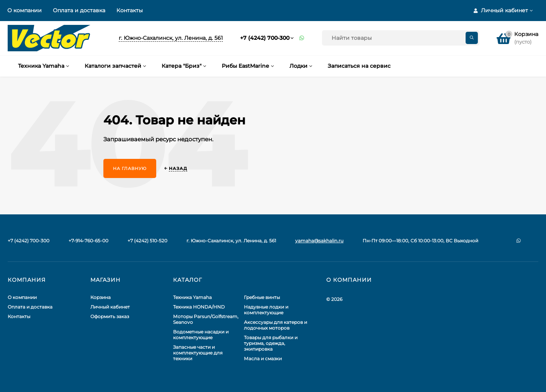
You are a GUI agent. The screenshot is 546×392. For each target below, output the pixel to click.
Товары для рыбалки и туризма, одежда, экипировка (271, 343)
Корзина (101, 297)
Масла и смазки (263, 359)
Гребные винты (262, 297)
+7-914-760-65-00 (88, 241)
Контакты (130, 10)
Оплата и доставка (79, 10)
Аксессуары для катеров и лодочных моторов (275, 325)
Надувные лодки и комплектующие (266, 310)
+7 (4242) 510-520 (147, 241)
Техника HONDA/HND (199, 307)
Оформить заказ (110, 316)
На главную (130, 168)
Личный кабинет (110, 307)
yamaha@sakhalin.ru (319, 241)
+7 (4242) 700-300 (265, 38)
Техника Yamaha (192, 297)
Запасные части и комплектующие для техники (198, 353)
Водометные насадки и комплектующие (201, 335)
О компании (25, 10)
